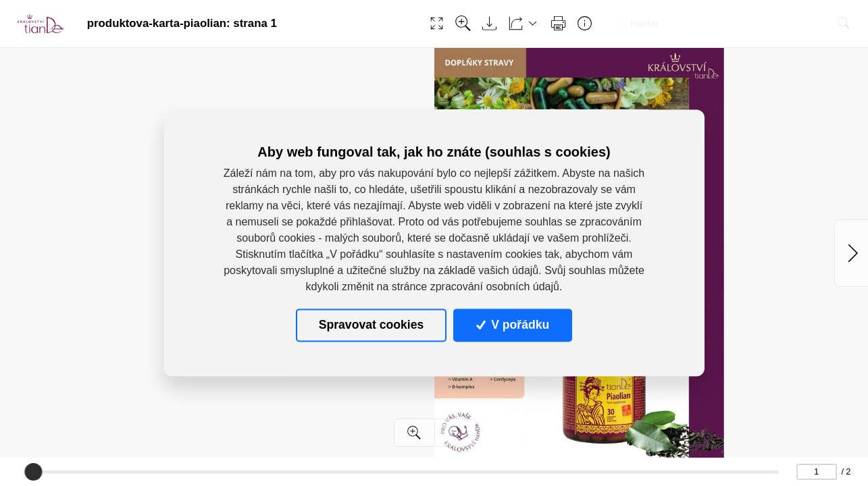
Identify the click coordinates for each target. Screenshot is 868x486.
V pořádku (513, 325)
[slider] (33, 472)
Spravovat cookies (371, 325)
